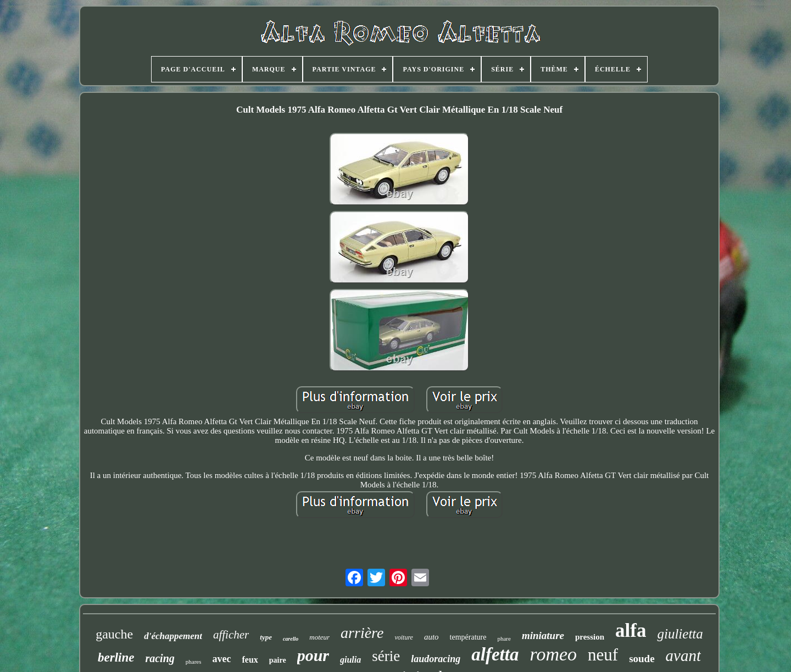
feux (250, 660)
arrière (362, 633)
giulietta (680, 634)
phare (504, 638)
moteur (319, 637)
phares (194, 662)
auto (431, 637)
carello (291, 639)
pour (313, 655)
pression (590, 637)
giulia (350, 660)
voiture (404, 637)
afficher (231, 635)
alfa (631, 631)
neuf (603, 655)
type (266, 637)
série (386, 656)
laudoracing (436, 659)
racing (160, 658)
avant (683, 656)
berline (116, 657)
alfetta (495, 654)
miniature (543, 635)
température (468, 637)
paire (278, 660)
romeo (553, 654)
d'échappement (173, 636)
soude (642, 659)
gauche (114, 634)
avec (221, 659)
